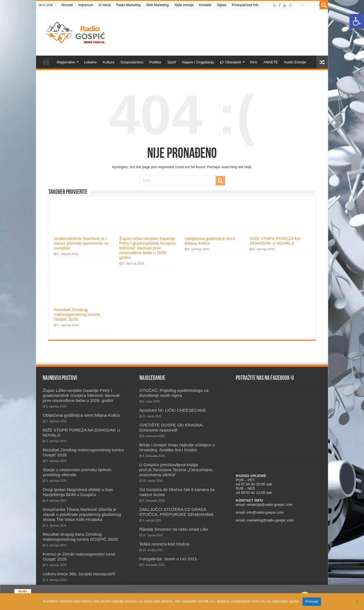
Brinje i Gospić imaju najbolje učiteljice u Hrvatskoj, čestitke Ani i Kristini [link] (177, 447)
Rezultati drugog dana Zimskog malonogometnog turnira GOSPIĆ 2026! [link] (80, 537)
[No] (357, 602)
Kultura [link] (109, 62)
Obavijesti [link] (231, 62)
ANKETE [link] (271, 62)
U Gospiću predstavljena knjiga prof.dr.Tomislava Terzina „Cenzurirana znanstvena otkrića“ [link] (176, 470)
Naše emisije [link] (184, 5)
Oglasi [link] (222, 5)
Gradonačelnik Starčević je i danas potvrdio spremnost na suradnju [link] (81, 243)
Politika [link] (155, 62)
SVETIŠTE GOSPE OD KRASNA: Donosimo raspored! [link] (172, 427)
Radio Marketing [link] (128, 5)
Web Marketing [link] (157, 5)
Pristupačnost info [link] (245, 5)
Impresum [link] (86, 5)
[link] (357, 21)
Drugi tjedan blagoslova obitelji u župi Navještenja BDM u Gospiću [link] (78, 492)
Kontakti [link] (205, 5)
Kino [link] (254, 62)
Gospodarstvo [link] (132, 62)
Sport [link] (171, 62)
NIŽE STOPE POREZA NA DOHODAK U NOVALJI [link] (275, 241)
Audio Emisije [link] (295, 62)
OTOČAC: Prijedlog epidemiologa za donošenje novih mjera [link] (174, 393)
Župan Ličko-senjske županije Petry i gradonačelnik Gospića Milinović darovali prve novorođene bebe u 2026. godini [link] (147, 248)
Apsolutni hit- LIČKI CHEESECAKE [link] (173, 410)
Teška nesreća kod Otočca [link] (164, 544)
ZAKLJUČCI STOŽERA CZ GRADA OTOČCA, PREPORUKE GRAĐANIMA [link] (176, 512)
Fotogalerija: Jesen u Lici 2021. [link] (169, 559)
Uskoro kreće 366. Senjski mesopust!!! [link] (79, 574)
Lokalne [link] (91, 62)
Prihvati (312, 601)
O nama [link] (105, 5)
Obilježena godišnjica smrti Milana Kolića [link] (210, 241)
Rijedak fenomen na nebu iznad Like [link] (174, 529)
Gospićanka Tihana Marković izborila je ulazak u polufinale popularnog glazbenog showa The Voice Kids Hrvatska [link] (82, 514)
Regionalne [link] (66, 62)
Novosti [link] (67, 5)
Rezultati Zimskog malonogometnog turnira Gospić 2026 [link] (77, 314)
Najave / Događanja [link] (198, 62)
